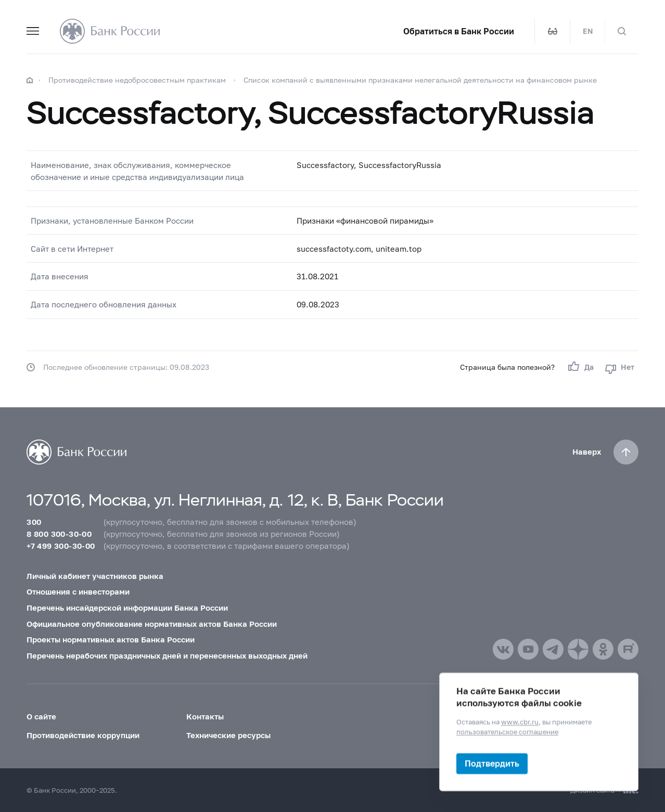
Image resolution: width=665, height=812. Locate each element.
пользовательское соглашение (507, 732)
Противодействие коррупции (83, 735)
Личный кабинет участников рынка (95, 576)
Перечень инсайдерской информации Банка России (127, 608)
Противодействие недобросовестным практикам (137, 80)
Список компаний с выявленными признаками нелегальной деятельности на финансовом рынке (420, 80)
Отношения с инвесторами (78, 591)
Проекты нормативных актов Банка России (111, 639)
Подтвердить (492, 763)
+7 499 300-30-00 (61, 546)
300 (34, 522)
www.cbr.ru (520, 722)
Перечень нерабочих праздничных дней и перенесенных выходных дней (167, 655)
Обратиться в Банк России (459, 31)
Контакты (205, 716)
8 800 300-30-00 (59, 534)
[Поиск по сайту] (622, 31)
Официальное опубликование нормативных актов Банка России (152, 624)
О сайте (41, 716)
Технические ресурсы (228, 735)
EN (588, 31)
